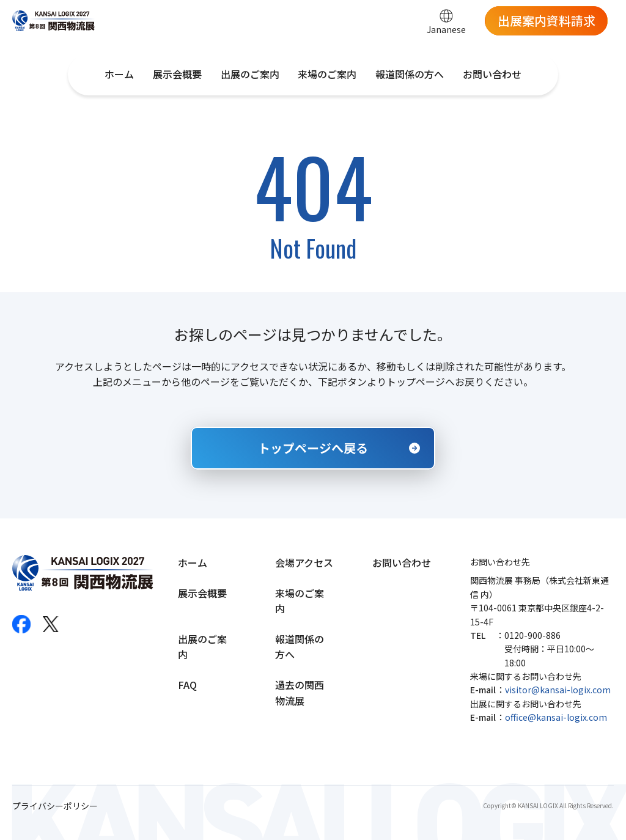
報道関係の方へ (410, 74)
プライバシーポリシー (55, 806)
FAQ (187, 685)
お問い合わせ (492, 74)
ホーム (119, 74)
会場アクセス (304, 562)
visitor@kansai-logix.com (558, 690)
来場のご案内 (327, 74)
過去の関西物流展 (300, 693)
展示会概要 (177, 74)
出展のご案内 (250, 74)
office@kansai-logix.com (556, 717)
